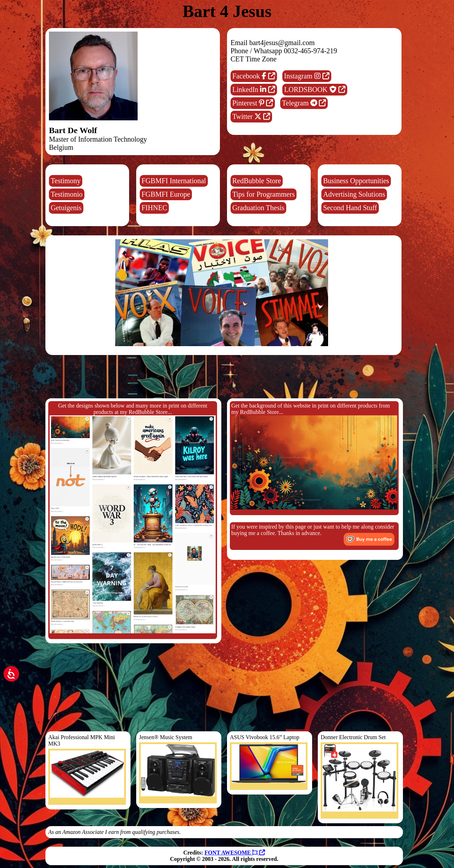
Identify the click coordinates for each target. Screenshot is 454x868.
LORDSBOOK (315, 89)
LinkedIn (254, 89)
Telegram (304, 103)
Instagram (307, 76)
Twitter (251, 116)
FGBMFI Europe (166, 194)
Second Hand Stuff (350, 208)
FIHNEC (154, 208)
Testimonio (67, 194)
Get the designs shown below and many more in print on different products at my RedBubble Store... (133, 518)
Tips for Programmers (264, 194)
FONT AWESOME (235, 853)
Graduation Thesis (258, 208)
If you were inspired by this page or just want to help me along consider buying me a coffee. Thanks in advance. (313, 535)
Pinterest (253, 103)
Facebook (254, 76)
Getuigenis (66, 208)
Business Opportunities (356, 181)
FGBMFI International (174, 181)
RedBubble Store (257, 181)
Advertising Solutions (354, 194)
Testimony (66, 181)
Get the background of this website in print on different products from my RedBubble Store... (314, 456)
